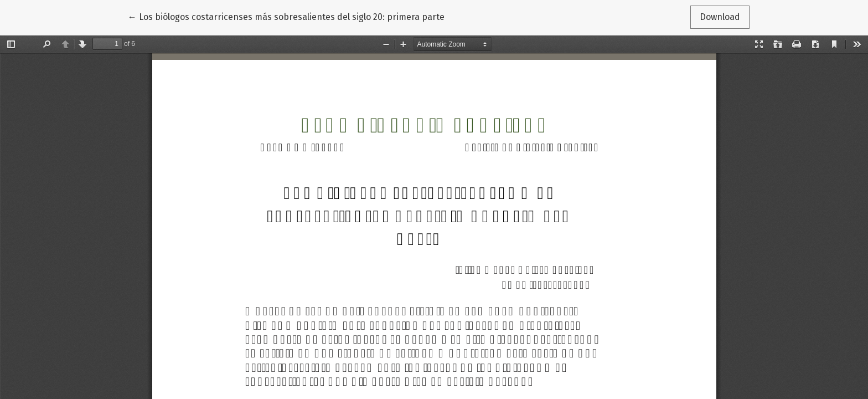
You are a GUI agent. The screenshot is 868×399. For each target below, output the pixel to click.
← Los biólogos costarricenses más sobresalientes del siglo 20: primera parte (286, 16)
